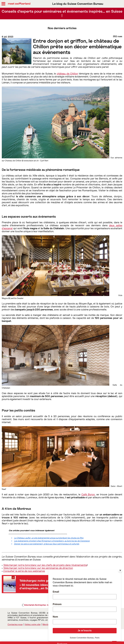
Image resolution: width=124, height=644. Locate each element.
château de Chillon (67, 74)
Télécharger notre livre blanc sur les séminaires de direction (38, 568)
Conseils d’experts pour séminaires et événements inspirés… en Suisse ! (62, 14)
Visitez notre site (33, 624)
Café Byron (88, 494)
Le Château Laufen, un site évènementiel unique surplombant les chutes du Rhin (49, 538)
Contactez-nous (15, 624)
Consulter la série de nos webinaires (24, 571)
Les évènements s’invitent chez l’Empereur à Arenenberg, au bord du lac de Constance (52, 541)
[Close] (120, 570)
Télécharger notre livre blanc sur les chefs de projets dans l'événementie (45, 565)
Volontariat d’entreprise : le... (37, 605)
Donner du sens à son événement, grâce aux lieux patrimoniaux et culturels (47, 544)
